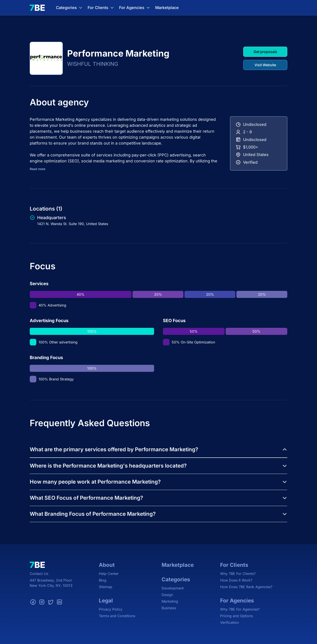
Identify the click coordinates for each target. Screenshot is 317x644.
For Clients (101, 8)
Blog (103, 580)
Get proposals (265, 52)
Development (173, 588)
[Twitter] (51, 603)
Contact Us (39, 574)
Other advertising (63, 342)
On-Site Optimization (198, 342)
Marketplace (167, 8)
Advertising (57, 305)
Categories (70, 8)
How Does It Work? (236, 580)
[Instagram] (42, 603)
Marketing (170, 601)
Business (169, 608)
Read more (38, 169)
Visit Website (265, 65)
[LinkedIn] (59, 603)
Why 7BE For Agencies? (240, 609)
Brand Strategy (61, 379)
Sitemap (106, 587)
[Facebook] (33, 603)
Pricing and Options (236, 616)
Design (167, 595)
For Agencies (135, 8)
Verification (229, 622)
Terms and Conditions (117, 616)
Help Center (109, 574)
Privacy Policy (111, 609)
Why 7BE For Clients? (238, 574)
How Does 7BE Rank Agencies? (246, 587)
